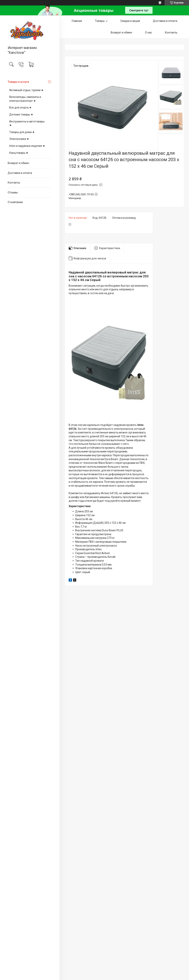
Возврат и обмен (18, 163)
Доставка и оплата (20, 173)
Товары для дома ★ (22, 132)
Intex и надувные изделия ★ (27, 146)
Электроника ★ (19, 139)
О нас (148, 32)
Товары (100, 21)
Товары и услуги (18, 82)
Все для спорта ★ (20, 108)
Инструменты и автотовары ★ (27, 123)
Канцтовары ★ (19, 153)
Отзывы (13, 192)
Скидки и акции (130, 21)
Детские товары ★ (21, 114)
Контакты (14, 183)
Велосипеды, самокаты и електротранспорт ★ (25, 99)
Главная (77, 21)
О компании (15, 202)
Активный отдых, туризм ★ (26, 90)
